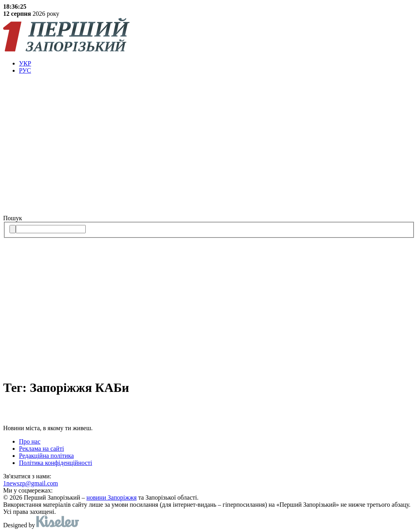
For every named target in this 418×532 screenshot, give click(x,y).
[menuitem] (217, 64)
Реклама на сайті (41, 449)
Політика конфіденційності (56, 463)
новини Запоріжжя (112, 497)
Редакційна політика (46, 456)
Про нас (30, 441)
